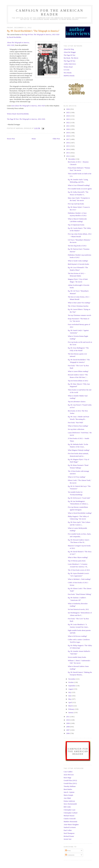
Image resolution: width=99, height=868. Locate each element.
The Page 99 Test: (26, 119)
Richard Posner (69, 836)
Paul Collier (68, 830)
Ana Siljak (67, 798)
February (72, 709)
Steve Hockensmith (70, 804)
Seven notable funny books (77, 657)
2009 (68, 723)
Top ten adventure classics (77, 402)
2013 (68, 153)
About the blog (69, 49)
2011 (68, 717)
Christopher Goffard (71, 813)
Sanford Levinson (70, 827)
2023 (68, 119)
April (70, 702)
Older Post (56, 139)
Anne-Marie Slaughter (71, 824)
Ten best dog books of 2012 (77, 246)
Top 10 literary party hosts (77, 561)
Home (34, 139)
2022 (68, 123)
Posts (68, 851)
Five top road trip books (76, 204)
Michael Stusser (69, 816)
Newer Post (11, 139)
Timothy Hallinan (70, 786)
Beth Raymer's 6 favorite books (78, 264)
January (71, 712)
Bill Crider (67, 807)
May (70, 699)
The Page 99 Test (69, 61)
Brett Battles (68, 789)
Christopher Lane (70, 810)
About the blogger (70, 52)
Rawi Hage (67, 778)
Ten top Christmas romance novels (79, 315)
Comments (70, 855)
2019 (68, 133)
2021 (68, 126)
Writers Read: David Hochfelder (18, 114)
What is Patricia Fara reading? (78, 426)
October (71, 682)
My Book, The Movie (71, 58)
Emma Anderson (69, 801)
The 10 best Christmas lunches (78, 306)
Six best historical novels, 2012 (78, 609)
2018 (68, 136)
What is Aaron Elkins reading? (78, 371)
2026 (68, 109)
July (70, 692)
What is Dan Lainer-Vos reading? (79, 303)
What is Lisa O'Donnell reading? (79, 185)
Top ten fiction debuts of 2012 (78, 381)
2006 (68, 733)
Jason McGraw (69, 775)
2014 (68, 149)
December (72, 159)
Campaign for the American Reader (50, 12)
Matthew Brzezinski (70, 822)
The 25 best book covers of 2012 (79, 570)
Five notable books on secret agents (80, 189)
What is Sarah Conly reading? (78, 261)
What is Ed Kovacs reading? (77, 636)
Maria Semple (68, 795)
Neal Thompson (69, 833)
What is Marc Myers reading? (78, 557)
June (70, 696)
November (72, 679)
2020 (68, 129)
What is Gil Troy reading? (77, 477)
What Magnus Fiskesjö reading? (79, 450)
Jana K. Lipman (69, 792)
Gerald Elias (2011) (70, 783)
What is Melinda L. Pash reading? (79, 579)
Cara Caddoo (68, 772)
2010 (68, 720)
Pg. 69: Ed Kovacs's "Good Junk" (79, 498)
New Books (68, 73)
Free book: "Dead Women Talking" (80, 594)
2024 (68, 116)
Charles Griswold (70, 819)
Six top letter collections (76, 429)
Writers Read (68, 67)
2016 (68, 143)
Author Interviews (70, 64)
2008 (68, 727)
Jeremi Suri (68, 839)
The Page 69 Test (69, 55)
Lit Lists (67, 70)
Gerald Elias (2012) (70, 780)
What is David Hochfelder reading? (80, 513)
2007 (68, 730)
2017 (68, 139)
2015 (68, 146)
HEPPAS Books (69, 76)
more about (28, 106)
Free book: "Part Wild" (75, 423)
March (71, 706)
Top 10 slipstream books (76, 225)
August (71, 689)
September (72, 686)
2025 (68, 112)
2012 (68, 156)
